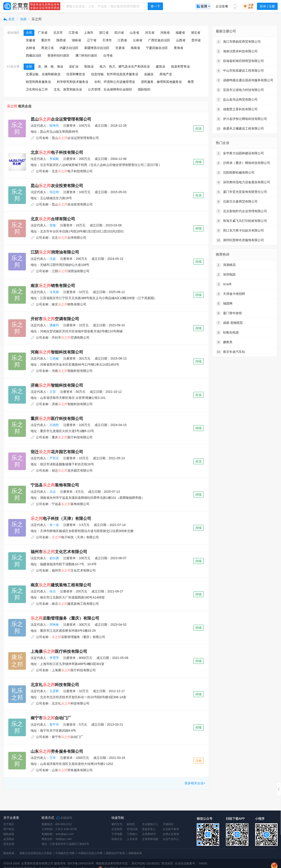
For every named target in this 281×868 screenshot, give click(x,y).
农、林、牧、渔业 (51, 66)
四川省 (119, 33)
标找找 (131, 824)
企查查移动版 (150, 839)
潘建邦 (54, 325)
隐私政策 (9, 834)
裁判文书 (117, 824)
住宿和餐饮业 (76, 74)
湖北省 (196, 33)
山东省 (134, 33)
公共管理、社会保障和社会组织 (110, 89)
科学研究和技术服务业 (73, 82)
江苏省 (73, 33)
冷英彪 (54, 292)
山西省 (181, 40)
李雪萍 (54, 658)
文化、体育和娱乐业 (68, 89)
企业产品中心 (171, 839)
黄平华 (54, 724)
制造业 (89, 66)
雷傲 (53, 225)
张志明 (54, 192)
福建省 (180, 33)
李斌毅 (54, 159)
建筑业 (161, 66)
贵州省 (196, 40)
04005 (203, 863)
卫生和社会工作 (37, 89)
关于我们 (9, 824)
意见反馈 (9, 844)
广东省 (43, 33)
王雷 (53, 392)
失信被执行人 (150, 824)
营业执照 (167, 863)
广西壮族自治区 (159, 40)
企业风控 (117, 829)
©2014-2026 (11, 863)
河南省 (165, 33)
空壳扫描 (132, 829)
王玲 (53, 758)
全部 (29, 33)
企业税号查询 (171, 829)
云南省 (138, 40)
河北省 (150, 33)
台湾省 (108, 55)
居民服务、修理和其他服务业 (161, 82)
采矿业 (74, 66)
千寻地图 (117, 834)
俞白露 (54, 558)
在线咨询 (64, 818)
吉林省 (31, 48)
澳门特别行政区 (86, 55)
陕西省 (61, 40)
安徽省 (31, 40)
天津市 (107, 40)
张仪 (53, 591)
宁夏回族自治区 (157, 48)
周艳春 (54, 625)
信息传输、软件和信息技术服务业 (115, 74)
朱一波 (54, 525)
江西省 (122, 40)
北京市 (58, 33)
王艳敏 (54, 358)
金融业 (149, 74)
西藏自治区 (34, 55)
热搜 (23, 19)
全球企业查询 (171, 834)
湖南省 (76, 40)
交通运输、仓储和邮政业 (43, 74)
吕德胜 (54, 425)
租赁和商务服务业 (38, 82)
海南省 (135, 48)
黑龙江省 (47, 48)
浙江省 (104, 33)
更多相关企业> (195, 783)
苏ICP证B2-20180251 (146, 863)
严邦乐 (54, 458)
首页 (9, 19)
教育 (191, 82)
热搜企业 (117, 839)
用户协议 (9, 829)
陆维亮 (54, 126)
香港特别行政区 (58, 55)
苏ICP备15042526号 (81, 863)
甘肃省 (120, 48)
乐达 (53, 492)
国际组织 (144, 89)
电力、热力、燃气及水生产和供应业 (125, 66)
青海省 (178, 48)
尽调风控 (168, 824)
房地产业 (166, 74)
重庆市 (46, 40)
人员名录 (132, 839)
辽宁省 (92, 40)
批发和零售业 (181, 66)
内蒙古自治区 (69, 48)
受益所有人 (149, 829)
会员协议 (9, 839)
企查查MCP (149, 834)
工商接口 (132, 834)
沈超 (53, 259)
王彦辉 (54, 691)
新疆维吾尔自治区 (97, 48)
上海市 (89, 33)
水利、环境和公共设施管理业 (115, 82)
